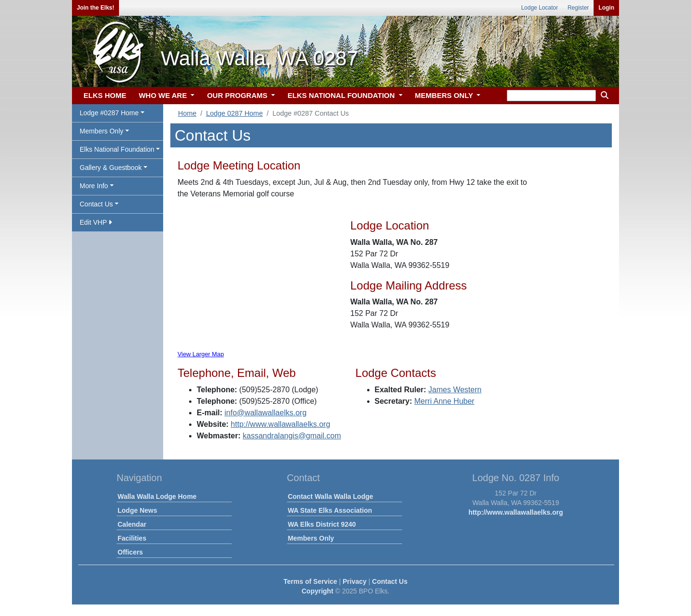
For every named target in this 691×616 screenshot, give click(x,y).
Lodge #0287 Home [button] (109, 113)
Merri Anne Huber (444, 401)
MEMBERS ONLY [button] (445, 95)
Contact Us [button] (96, 204)
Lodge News (137, 510)
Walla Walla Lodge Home (157, 496)
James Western (455, 390)
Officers (130, 552)
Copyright (317, 591)
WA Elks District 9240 (322, 524)
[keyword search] (551, 96)
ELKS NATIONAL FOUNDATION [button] (342, 95)
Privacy (355, 581)
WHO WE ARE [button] (164, 95)
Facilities (132, 538)
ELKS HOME (105, 95)
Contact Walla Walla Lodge (331, 496)
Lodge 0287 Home (234, 113)
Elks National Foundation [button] (117, 149)
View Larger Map (201, 354)
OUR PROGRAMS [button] (238, 95)
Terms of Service (310, 581)
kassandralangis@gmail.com (292, 436)
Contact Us (390, 581)
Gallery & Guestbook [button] (111, 168)
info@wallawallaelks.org (266, 413)
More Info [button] (94, 186)
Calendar (132, 524)
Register (578, 8)
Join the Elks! (95, 8)
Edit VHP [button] (96, 222)
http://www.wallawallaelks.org (280, 424)
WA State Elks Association (330, 510)
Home (187, 113)
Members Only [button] (101, 131)
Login (606, 8)
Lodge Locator (540, 8)
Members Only (311, 538)
